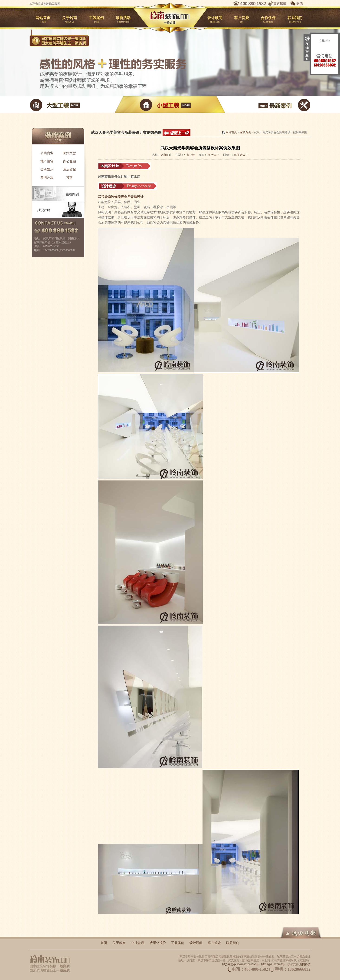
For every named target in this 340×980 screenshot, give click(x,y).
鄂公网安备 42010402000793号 (240, 964)
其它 (69, 178)
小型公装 (189, 155)
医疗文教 (69, 153)
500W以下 (213, 155)
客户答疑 (241, 20)
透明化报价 (158, 943)
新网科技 (305, 964)
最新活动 (123, 20)
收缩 (307, 48)
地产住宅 (47, 161)
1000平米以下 (240, 155)
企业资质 (138, 943)
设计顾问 (215, 20)
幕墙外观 (47, 178)
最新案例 (264, 105)
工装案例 (96, 20)
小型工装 (170, 105)
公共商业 (47, 153)
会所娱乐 (47, 169)
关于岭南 (70, 20)
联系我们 (295, 20)
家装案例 (245, 132)
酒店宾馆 (69, 169)
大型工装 (76, 105)
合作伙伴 (268, 20)
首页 (104, 943)
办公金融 (69, 161)
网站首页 (43, 20)
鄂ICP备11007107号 (273, 964)
